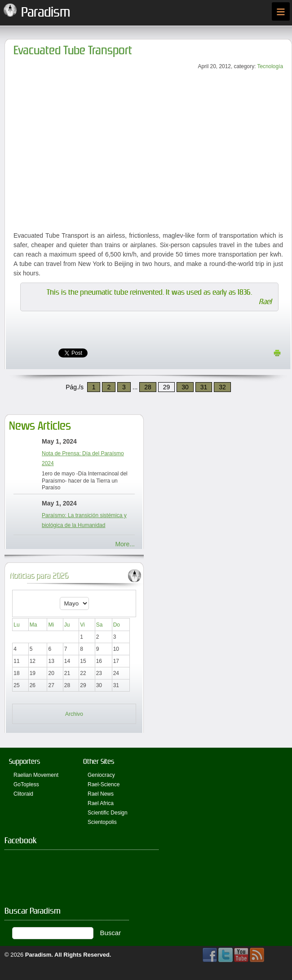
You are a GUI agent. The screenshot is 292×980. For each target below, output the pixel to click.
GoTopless (26, 784)
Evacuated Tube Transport (73, 50)
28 (148, 387)
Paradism (38, 955)
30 (185, 387)
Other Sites (99, 761)
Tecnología (270, 66)
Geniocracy (101, 775)
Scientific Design (108, 813)
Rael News (101, 794)
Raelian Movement (36, 775)
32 (222, 387)
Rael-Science (104, 784)
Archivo (74, 714)
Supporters (24, 761)
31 (204, 387)
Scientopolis (102, 822)
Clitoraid (23, 794)
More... (125, 544)
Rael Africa (101, 803)
